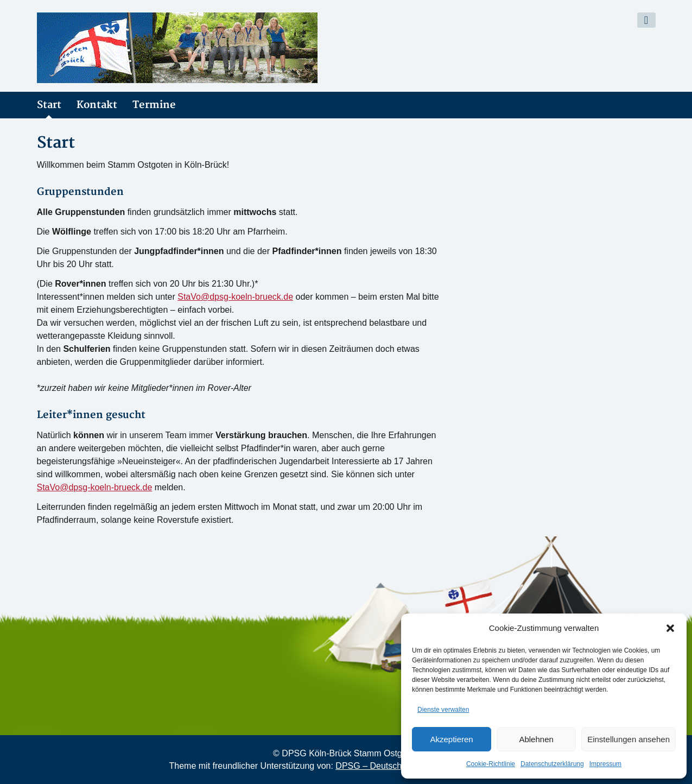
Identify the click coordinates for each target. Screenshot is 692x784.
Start (49, 105)
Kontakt (97, 105)
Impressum (605, 764)
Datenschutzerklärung (552, 764)
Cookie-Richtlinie (491, 764)
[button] (670, 628)
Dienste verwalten (443, 710)
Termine (154, 105)
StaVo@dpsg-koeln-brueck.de (235, 297)
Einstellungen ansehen (628, 739)
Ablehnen (536, 739)
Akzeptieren (451, 739)
